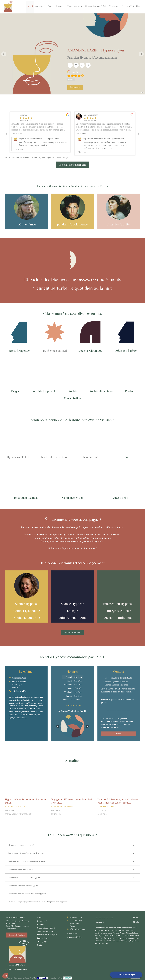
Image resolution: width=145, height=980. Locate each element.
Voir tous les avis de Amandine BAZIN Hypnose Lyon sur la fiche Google (37, 157)
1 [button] (141, 92)
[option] (72, 54)
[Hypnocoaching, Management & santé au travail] (26, 782)
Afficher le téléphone (78, 929)
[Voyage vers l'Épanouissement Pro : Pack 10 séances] (72, 782)
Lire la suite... (17, 134)
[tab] (72, 845)
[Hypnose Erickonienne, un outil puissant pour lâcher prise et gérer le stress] (119, 782)
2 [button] (143, 92)
